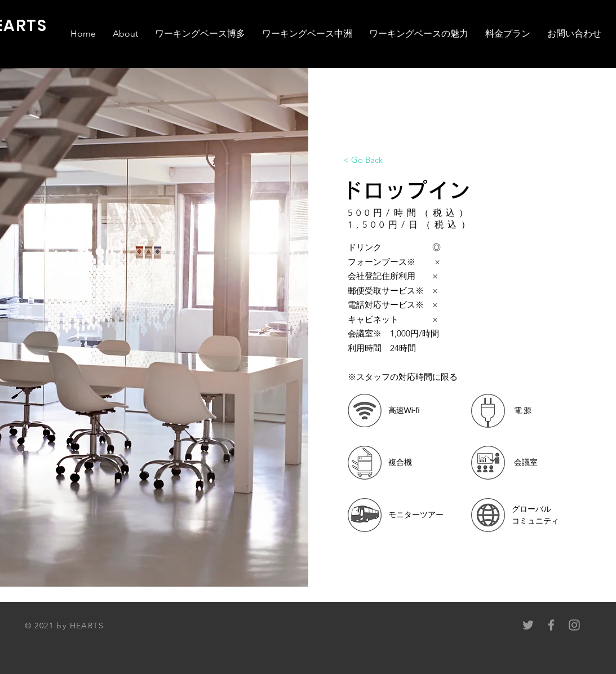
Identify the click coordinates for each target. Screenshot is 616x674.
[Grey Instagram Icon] (574, 625)
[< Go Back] (363, 159)
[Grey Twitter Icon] (528, 625)
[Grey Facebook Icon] (551, 625)
